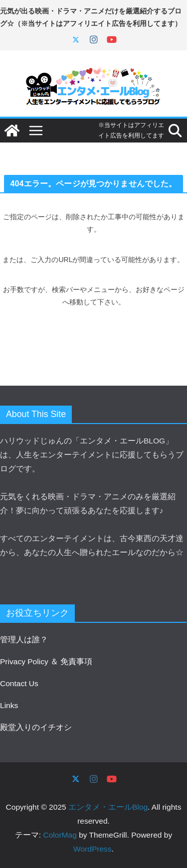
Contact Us (19, 683)
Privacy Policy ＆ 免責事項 (46, 661)
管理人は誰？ (24, 640)
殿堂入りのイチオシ (36, 727)
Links (9, 705)
